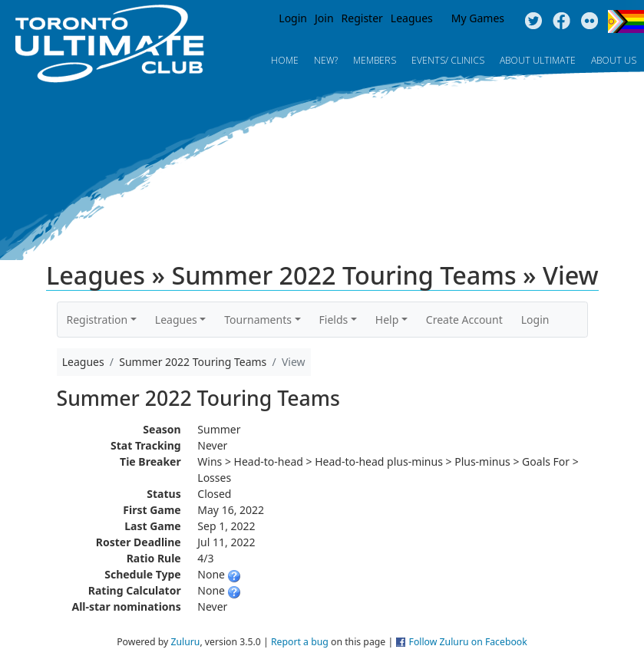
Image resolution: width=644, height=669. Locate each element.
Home (285, 60)
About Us (614, 60)
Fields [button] (334, 320)
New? (326, 60)
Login (293, 18)
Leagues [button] (176, 320)
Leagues (412, 18)
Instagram (590, 21)
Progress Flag (626, 21)
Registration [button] (97, 320)
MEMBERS (375, 60)
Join (324, 18)
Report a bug (300, 642)
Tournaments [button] (258, 320)
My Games (478, 18)
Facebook (561, 21)
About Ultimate (538, 60)
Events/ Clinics (448, 60)
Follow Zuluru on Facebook (468, 642)
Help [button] (387, 320)
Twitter (533, 21)
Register (362, 18)
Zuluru (185, 642)
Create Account (464, 320)
